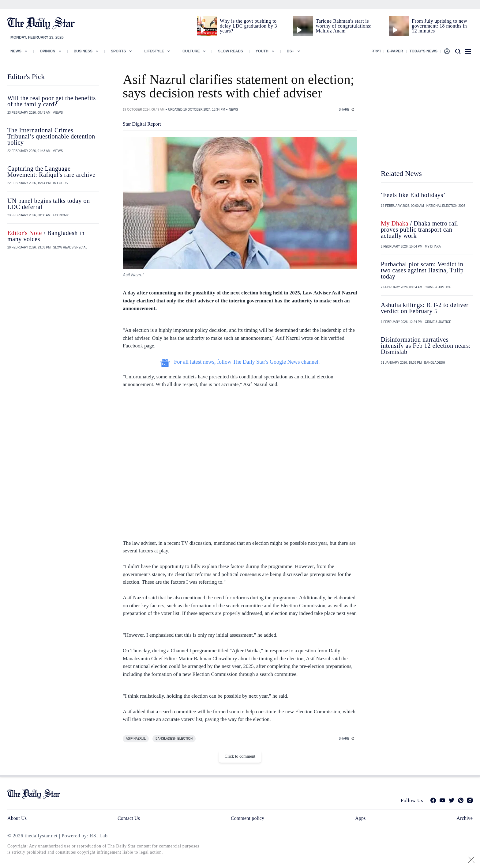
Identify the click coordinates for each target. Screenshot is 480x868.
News (16, 51)
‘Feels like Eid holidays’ (413, 195)
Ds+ (291, 51)
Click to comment (240, 756)
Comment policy (247, 818)
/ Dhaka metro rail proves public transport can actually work (419, 229)
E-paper (395, 51)
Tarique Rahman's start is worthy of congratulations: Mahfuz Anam (344, 26)
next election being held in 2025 (265, 293)
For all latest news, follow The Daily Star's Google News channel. (240, 362)
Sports (118, 51)
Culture (191, 51)
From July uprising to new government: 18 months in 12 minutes (439, 26)
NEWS (233, 110)
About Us (17, 818)
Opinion (48, 51)
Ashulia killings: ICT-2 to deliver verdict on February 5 (425, 308)
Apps (360, 818)
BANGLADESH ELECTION (174, 739)
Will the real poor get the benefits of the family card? (52, 101)
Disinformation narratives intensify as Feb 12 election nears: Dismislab (426, 346)
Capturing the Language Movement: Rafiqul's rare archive (51, 172)
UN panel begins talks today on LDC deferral (49, 204)
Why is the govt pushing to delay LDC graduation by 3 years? (248, 26)
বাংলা (376, 51)
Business (83, 51)
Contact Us (129, 818)
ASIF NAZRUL (136, 739)
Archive (465, 818)
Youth (262, 51)
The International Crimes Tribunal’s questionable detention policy (51, 136)
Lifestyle (154, 51)
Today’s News (424, 51)
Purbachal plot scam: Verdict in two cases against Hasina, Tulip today (422, 270)
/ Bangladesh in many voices (46, 236)
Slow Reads (230, 51)
